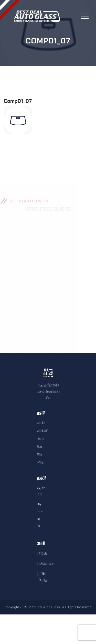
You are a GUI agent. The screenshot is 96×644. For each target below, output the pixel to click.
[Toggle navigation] (85, 16)
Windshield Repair (47, 423)
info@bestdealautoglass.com (48, 564)
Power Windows (46, 462)
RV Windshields (46, 438)
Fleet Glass (46, 446)
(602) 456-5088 (47, 554)
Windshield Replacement (47, 430)
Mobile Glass (46, 454)
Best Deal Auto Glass (44, 607)
